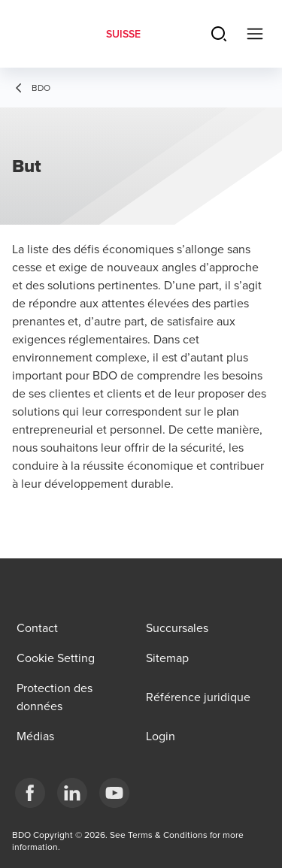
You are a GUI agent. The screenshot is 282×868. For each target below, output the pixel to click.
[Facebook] (30, 793)
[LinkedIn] (72, 793)
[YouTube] (114, 793)
